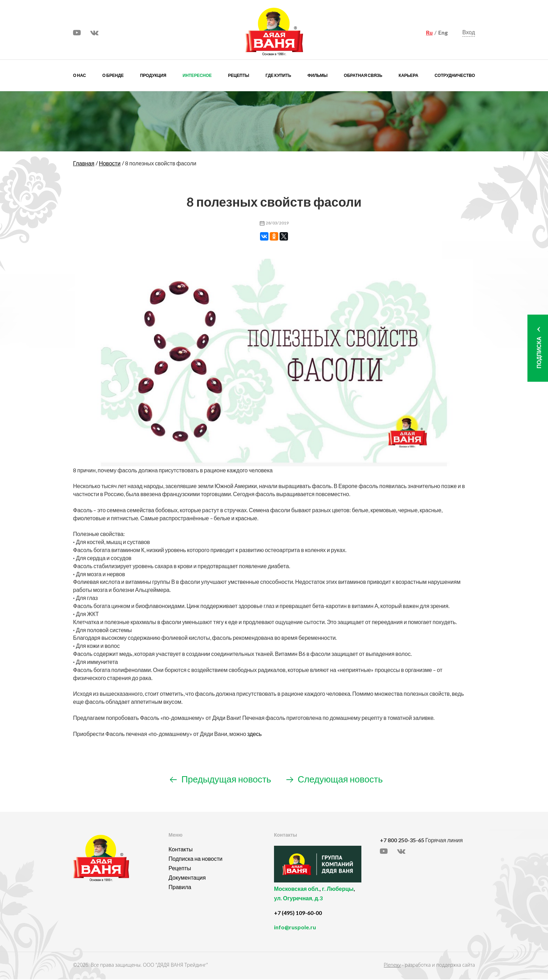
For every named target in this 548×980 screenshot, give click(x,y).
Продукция (153, 75)
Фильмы (318, 75)
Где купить (278, 75)
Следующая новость (337, 779)
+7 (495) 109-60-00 (298, 913)
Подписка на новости (195, 859)
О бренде (113, 75)
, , (325, 898)
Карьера (409, 75)
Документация (187, 878)
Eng (443, 32)
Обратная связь (363, 75)
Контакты (181, 850)
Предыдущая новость (218, 779)
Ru (429, 32)
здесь (254, 734)
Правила (180, 888)
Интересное (197, 75)
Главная (84, 163)
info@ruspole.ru (295, 928)
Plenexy (392, 965)
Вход (469, 32)
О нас (80, 75)
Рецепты (239, 75)
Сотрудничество (455, 75)
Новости (110, 163)
